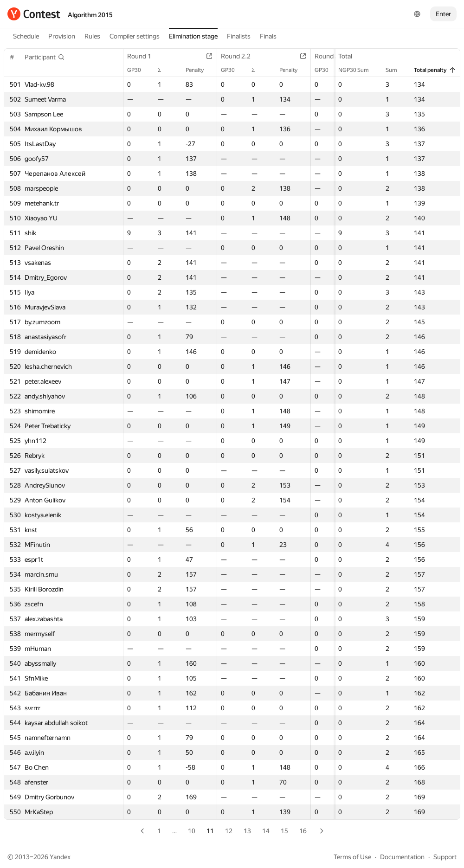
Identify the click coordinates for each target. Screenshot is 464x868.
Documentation (402, 857)
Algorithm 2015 (90, 15)
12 (229, 831)
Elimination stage (193, 36)
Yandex (60, 857)
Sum (396, 70)
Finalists (239, 36)
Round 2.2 (240, 56)
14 (266, 831)
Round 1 (144, 56)
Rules (92, 36)
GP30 (139, 70)
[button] (45, 57)
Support (445, 857)
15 (284, 831)
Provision (62, 36)
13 (247, 831)
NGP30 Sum (358, 70)
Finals (268, 36)
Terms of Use (352, 857)
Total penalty (435, 70)
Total (350, 56)
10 (192, 831)
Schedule (26, 36)
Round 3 (331, 56)
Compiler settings (135, 36)
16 (303, 831)
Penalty (199, 70)
